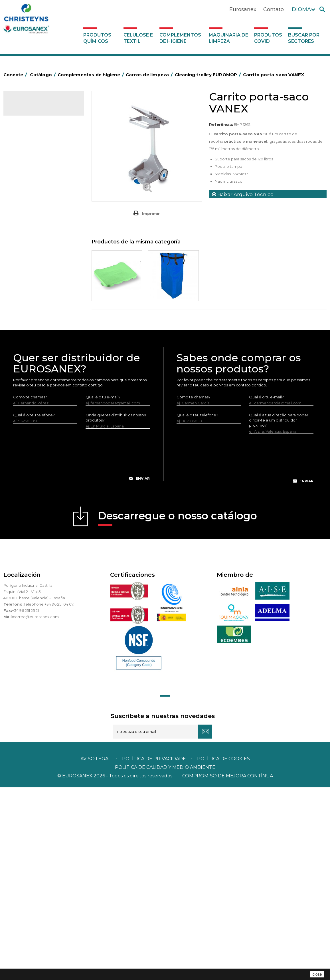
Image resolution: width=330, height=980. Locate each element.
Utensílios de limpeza (34, 394)
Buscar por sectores (304, 38)
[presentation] (82, 652)
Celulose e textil (138, 38)
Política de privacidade (154, 951)
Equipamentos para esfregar (41, 279)
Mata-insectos (28, 340)
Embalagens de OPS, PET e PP (43, 288)
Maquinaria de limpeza (228, 38)
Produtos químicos (97, 38)
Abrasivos (23, 154)
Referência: (221, 124)
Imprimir (151, 213)
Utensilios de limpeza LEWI (39, 402)
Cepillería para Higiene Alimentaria (35, 310)
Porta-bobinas (28, 358)
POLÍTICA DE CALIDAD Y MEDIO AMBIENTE (165, 960)
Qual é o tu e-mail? (103, 590)
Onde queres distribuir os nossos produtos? (116, 610)
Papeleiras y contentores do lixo (44, 270)
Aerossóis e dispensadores (39, 163)
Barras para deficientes (36, 180)
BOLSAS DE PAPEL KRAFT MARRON (37, 202)
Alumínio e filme (29, 172)
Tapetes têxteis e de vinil (37, 323)
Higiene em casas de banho (40, 332)
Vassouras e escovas (33, 297)
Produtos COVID (268, 38)
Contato (274, 9)
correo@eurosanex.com (36, 809)
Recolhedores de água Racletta (44, 376)
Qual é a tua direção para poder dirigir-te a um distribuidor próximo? (279, 613)
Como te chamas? (30, 590)
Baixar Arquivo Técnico (243, 194)
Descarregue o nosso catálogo (178, 710)
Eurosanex (243, 9)
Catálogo (30, 107)
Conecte (16, 75)
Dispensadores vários (34, 420)
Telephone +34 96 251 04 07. (49, 797)
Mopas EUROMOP (31, 349)
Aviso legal (96, 951)
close (317, 974)
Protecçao (24, 367)
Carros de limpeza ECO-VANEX (40, 238)
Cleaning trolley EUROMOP (44, 252)
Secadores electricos (34, 385)
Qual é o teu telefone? (34, 608)
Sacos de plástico (31, 189)
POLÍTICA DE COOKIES (223, 951)
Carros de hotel (29, 215)
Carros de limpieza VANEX (43, 261)
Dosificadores (27, 411)
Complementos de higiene (180, 38)
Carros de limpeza (31, 224)
